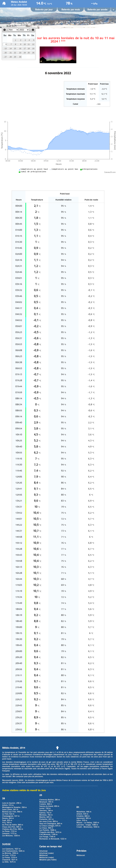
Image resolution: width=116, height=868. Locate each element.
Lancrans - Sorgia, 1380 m (87, 825)
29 (15, 57)
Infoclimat (43, 851)
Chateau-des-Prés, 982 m (13, 829)
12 (33, 44)
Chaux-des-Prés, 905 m (12, 827)
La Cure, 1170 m (9, 855)
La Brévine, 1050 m (10, 853)
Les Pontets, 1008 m (48, 830)
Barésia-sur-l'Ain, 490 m (12, 812)
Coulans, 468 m (46, 804)
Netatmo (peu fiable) (48, 860)
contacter (20, 776)
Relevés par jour (44, 10)
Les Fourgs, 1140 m (47, 837)
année (41, 782)
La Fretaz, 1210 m (10, 858)
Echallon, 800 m (83, 816)
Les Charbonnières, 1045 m (13, 851)
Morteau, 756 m (46, 815)
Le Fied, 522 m (8, 814)
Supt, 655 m (7, 820)
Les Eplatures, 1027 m (11, 849)
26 (33, 53)
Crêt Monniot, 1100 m (48, 834)
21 (11, 53)
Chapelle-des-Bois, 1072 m (50, 832)
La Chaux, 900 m (46, 828)
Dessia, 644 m (8, 818)
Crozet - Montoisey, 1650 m (88, 827)
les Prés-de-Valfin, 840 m (13, 825)
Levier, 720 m (45, 808)
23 (20, 53)
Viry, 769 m (7, 823)
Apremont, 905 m (84, 818)
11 (29, 44)
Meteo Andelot (19, 2)
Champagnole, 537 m (11, 816)
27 (6, 57)
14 (11, 48)
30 (20, 57)
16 (20, 48)
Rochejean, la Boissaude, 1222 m (53, 839)
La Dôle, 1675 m (9, 862)
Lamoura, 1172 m (9, 833)
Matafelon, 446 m (84, 812)
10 (25, 44)
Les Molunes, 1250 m (11, 836)
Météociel (44, 855)
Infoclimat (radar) (47, 853)
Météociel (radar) (47, 858)
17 (25, 48)
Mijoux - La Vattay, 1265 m (88, 823)
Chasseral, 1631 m (10, 860)
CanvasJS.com (110, 172)
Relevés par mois (71, 10)
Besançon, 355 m (46, 802)
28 (11, 57)
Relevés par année (97, 10)
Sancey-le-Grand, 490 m (49, 806)
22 (15, 53)
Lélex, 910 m (82, 820)
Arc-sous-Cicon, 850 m (49, 821)
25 (29, 53)
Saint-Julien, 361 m (10, 810)
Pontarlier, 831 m (46, 819)
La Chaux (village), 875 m (50, 826)
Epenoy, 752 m (45, 813)
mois (51, 782)
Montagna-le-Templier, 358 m (14, 807)
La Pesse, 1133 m (9, 831)
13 (6, 48)
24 (25, 53)
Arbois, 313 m (8, 805)
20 (6, 53)
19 (33, 48)
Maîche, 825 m (45, 817)
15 (15, 48)
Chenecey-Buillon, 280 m (50, 800)
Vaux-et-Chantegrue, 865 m (51, 824)
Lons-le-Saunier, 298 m (12, 803)
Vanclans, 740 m (46, 811)
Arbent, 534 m (82, 814)
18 (29, 48)
